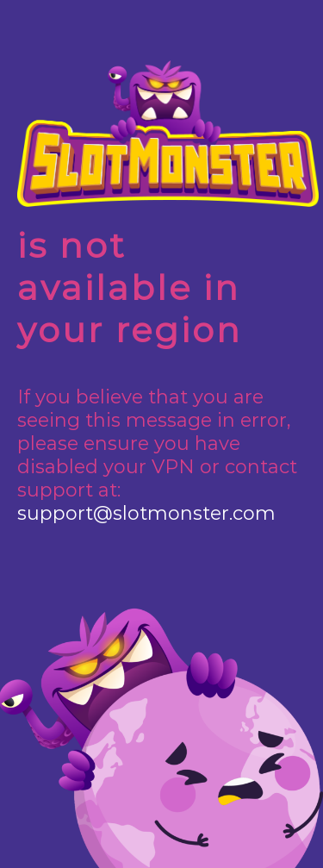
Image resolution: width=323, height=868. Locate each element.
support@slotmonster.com (146, 513)
